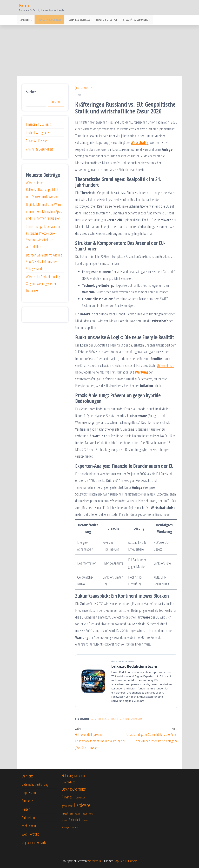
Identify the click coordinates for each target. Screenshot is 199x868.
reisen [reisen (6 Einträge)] (85, 814)
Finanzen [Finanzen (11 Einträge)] (68, 797)
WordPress (94, 861)
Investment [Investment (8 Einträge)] (68, 814)
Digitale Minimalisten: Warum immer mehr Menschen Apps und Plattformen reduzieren (45, 211)
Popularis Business (125, 861)
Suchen (31, 92)
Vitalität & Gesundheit (133, 20)
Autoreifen (28, 818)
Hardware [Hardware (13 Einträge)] (82, 805)
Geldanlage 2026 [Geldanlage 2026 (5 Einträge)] (81, 798)
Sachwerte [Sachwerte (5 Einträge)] (65, 821)
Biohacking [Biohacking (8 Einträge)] (67, 776)
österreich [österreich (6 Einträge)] (75, 827)
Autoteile (27, 801)
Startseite (25, 20)
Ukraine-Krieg (136, 719)
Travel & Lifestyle (104, 20)
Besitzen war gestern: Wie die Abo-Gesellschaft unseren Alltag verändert (44, 262)
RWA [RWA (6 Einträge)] (91, 814)
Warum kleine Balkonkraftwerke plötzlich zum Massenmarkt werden (42, 190)
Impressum (29, 793)
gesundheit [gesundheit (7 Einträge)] (67, 806)
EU (92, 719)
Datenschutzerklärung (35, 784)
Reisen (26, 809)
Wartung (141, 372)
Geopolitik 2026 (102, 719)
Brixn (24, 5)
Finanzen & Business (48, 20)
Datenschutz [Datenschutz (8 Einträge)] (68, 782)
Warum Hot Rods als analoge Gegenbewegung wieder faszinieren (44, 284)
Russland (114, 719)
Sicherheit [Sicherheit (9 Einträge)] (75, 820)
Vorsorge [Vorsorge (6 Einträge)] (66, 827)
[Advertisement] (99, 51)
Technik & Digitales (77, 20)
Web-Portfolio (31, 834)
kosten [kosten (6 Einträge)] (78, 814)
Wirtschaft (139, 143)
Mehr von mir (30, 826)
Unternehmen (165, 366)
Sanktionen (124, 719)
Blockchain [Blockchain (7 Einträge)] (80, 776)
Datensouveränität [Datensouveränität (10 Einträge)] (74, 789)
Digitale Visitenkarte (34, 843)
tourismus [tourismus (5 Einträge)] (85, 821)
